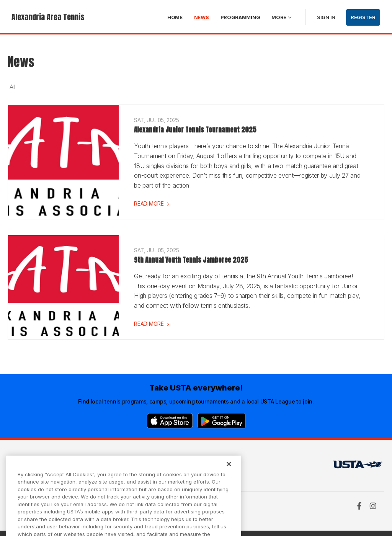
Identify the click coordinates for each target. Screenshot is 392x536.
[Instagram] (373, 506)
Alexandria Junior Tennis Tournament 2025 (195, 130)
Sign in (326, 17)
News (202, 17)
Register (363, 17)
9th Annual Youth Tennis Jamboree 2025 (191, 260)
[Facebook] (359, 506)
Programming (240, 17)
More (279, 17)
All (12, 87)
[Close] (229, 471)
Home (175, 17)
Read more (149, 203)
